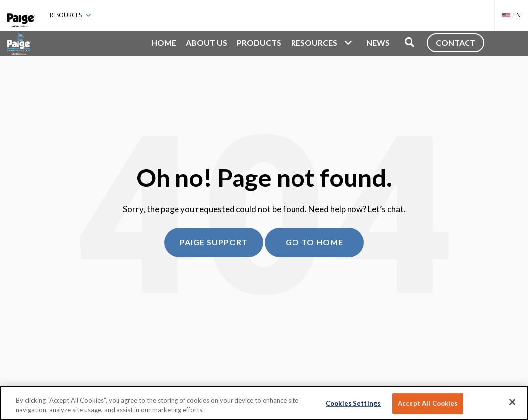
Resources (70, 15)
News (378, 42)
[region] (264, 403)
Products (259, 42)
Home (164, 42)
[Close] (512, 402)
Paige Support (214, 242)
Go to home (314, 242)
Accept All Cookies (428, 403)
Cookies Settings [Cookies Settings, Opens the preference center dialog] (353, 403)
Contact (456, 42)
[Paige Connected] (21, 15)
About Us (206, 42)
